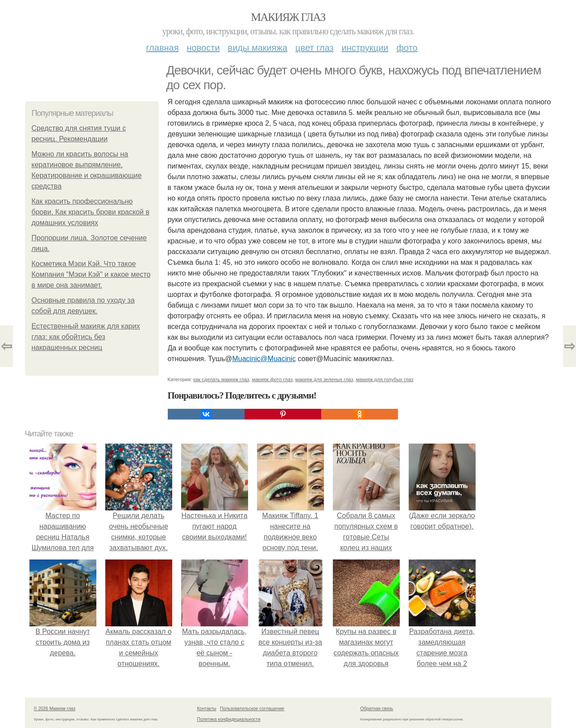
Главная (162, 48)
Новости (203, 48)
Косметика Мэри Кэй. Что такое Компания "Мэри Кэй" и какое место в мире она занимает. (91, 274)
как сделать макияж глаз (221, 379)
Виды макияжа (258, 48)
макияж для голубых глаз (385, 379)
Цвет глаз (315, 48)
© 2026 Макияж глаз (55, 709)
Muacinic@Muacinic (264, 359)
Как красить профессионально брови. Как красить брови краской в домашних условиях (91, 212)
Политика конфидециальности (229, 719)
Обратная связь (377, 709)
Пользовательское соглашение (252, 709)
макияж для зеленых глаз (324, 379)
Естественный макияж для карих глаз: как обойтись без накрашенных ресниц (86, 337)
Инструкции (365, 48)
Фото (407, 48)
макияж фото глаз (272, 379)
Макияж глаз (288, 17)
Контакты (207, 709)
